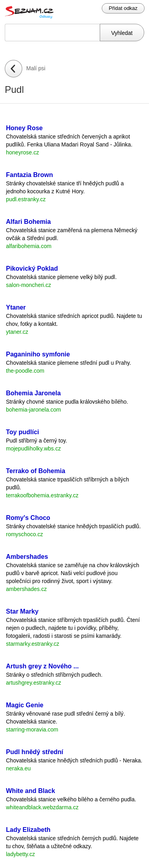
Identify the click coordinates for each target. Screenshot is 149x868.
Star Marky (22, 611)
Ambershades (27, 557)
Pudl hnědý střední (35, 752)
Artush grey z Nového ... (42, 666)
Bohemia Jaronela (33, 393)
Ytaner (16, 307)
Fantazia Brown (29, 175)
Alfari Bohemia (28, 222)
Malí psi (36, 68)
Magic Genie (25, 705)
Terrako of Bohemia (36, 471)
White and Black (31, 791)
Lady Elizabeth (28, 830)
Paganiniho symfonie (38, 354)
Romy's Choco (28, 518)
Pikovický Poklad (32, 268)
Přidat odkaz (123, 8)
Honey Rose (24, 128)
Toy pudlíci (22, 432)
